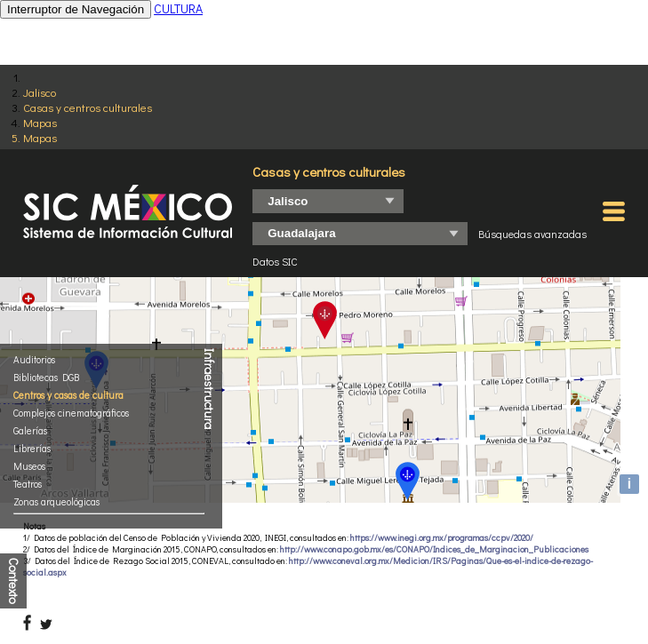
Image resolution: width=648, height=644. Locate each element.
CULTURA (178, 8)
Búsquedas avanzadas (532, 234)
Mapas (40, 122)
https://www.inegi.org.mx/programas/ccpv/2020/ (442, 538)
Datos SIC (275, 261)
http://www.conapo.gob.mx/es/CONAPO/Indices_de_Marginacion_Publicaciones (434, 549)
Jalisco (40, 92)
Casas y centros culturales (88, 107)
